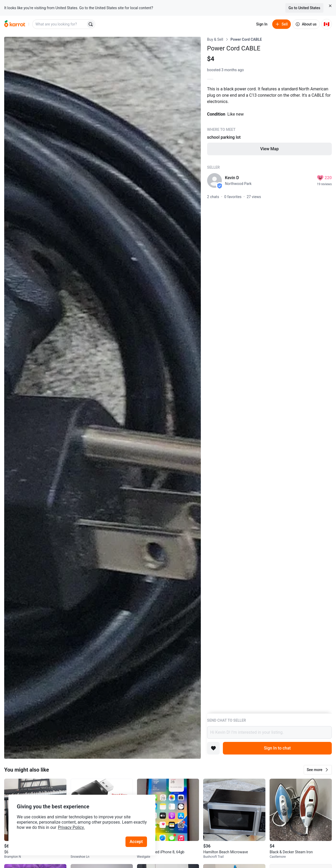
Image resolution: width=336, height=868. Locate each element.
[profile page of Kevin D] (214, 180)
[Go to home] (15, 24)
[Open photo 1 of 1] (103, 398)
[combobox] (60, 24)
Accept (136, 842)
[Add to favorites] (213, 748)
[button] (318, 770)
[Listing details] (269, 375)
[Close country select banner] (330, 6)
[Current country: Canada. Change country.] (327, 24)
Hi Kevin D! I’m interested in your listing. (269, 732)
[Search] (91, 24)
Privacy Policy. (71, 827)
